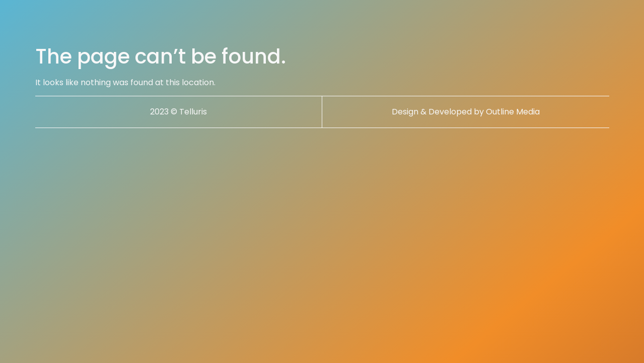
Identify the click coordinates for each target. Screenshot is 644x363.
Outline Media (513, 112)
